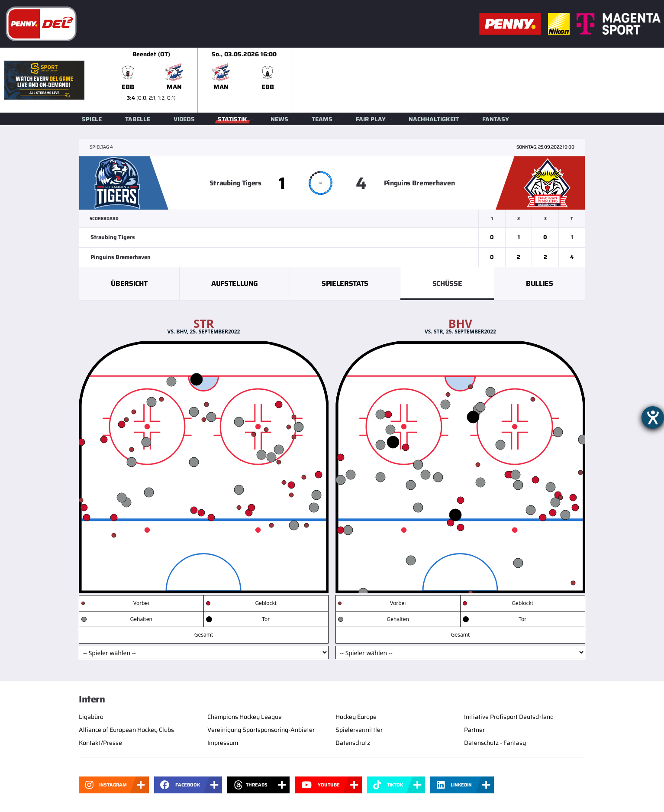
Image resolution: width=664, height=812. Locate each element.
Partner (474, 730)
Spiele (92, 119)
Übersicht (129, 283)
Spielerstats (345, 283)
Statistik (232, 119)
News (279, 119)
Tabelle (138, 119)
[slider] (384, 80)
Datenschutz (353, 743)
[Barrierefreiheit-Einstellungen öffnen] (653, 417)
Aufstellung (234, 283)
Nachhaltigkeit (434, 119)
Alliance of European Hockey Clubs (126, 730)
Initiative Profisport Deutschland (509, 717)
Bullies (540, 283)
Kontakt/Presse (100, 743)
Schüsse (447, 283)
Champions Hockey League (245, 717)
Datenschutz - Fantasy (495, 743)
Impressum (223, 743)
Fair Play (371, 119)
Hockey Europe (356, 717)
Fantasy (496, 119)
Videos (184, 119)
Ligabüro (91, 717)
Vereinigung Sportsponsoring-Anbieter (261, 730)
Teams (322, 119)
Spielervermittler (359, 730)
